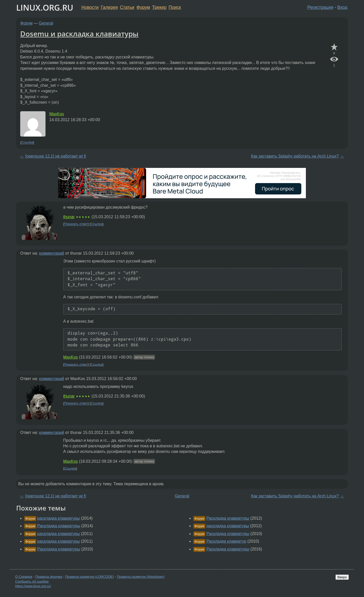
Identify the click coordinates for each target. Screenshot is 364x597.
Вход (342, 7)
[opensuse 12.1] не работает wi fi (56, 156)
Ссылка (27, 142)
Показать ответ (76, 224)
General (46, 23)
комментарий (52, 253)
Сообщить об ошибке (32, 581)
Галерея (109, 7)
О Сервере (24, 577)
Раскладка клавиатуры (59, 526)
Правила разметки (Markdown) (141, 577)
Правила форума (49, 577)
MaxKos (57, 114)
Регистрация (320, 7)
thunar (69, 217)
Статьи (127, 7)
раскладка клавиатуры (58, 518)
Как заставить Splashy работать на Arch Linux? (295, 156)
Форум (143, 7)
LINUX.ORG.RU (45, 7)
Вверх (342, 577)
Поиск (175, 7)
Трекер (159, 7)
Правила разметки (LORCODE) (90, 577)
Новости (90, 7)
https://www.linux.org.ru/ (33, 586)
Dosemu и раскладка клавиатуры (79, 34)
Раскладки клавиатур (226, 541)
